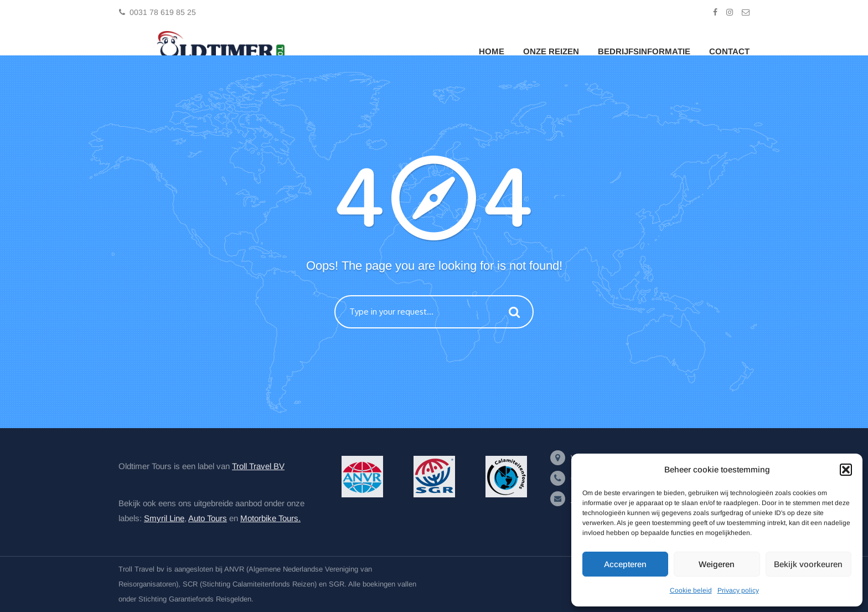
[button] (846, 470)
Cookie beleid (691, 590)
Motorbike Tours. (270, 518)
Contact (729, 51)
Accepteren (625, 564)
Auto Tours (208, 518)
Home (492, 51)
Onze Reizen (551, 51)
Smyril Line (164, 518)
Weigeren (717, 564)
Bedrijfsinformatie (644, 51)
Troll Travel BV (258, 466)
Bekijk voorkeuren (808, 564)
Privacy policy (738, 590)
